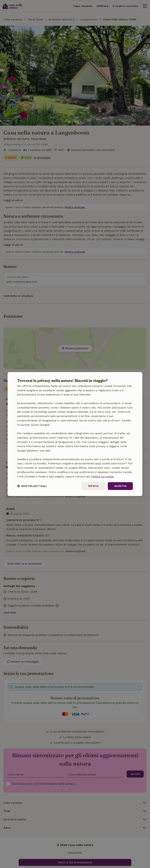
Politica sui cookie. (103, 477)
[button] (32, 486)
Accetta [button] (120, 486)
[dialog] (75, 434)
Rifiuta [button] (93, 486)
